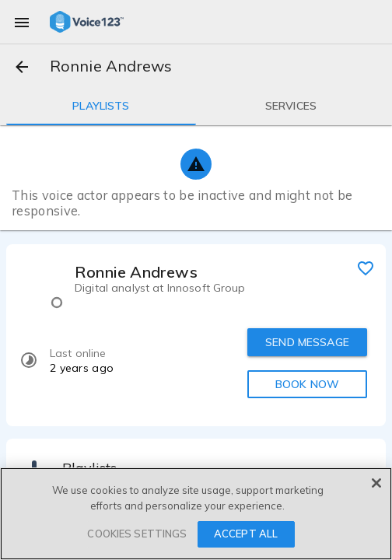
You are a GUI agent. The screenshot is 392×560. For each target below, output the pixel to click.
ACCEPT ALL (246, 534)
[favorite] (366, 268)
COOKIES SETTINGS (137, 534)
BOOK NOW (307, 384)
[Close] (376, 483)
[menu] (22, 22)
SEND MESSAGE (307, 342)
